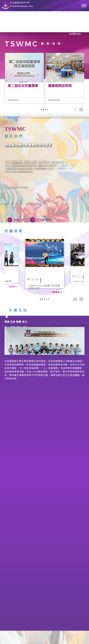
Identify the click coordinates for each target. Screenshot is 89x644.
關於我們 (12, 136)
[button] (42, 112)
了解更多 (12, 287)
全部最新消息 (75, 34)
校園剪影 (12, 231)
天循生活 (16, 310)
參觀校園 (13, 220)
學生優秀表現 (38, 220)
